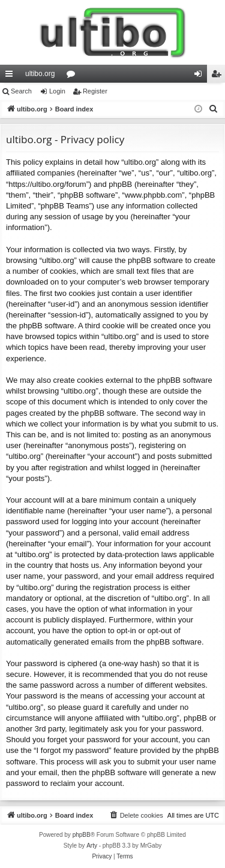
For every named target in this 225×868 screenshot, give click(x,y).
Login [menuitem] (201, 76)
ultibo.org (40, 74)
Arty (92, 846)
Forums (73, 76)
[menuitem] (214, 109)
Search (21, 91)
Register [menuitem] (219, 76)
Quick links (11, 76)
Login (57, 91)
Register (95, 91)
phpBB (82, 835)
